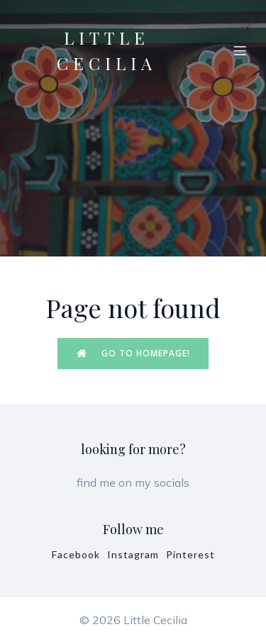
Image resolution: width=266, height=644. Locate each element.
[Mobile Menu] (240, 50)
